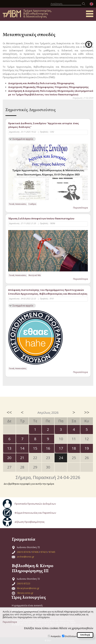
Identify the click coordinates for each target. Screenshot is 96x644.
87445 (52, 552)
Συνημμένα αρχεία (23, 139)
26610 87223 (24, 583)
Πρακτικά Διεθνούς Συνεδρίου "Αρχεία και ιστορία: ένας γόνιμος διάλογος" (44, 125)
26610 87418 (24, 552)
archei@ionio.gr (26, 557)
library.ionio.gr (25, 593)
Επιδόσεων (71, 636)
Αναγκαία (56, 636)
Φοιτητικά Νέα (35, 275)
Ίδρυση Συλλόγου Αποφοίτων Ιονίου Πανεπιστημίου (41, 218)
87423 (44, 552)
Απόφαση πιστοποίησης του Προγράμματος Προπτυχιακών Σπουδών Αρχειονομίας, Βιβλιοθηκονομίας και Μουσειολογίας (48, 292)
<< (9, 412)
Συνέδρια (32, 204)
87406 (35, 552)
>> (87, 412)
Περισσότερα (80, 208)
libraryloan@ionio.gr (28, 588)
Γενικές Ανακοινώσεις (18, 204)
